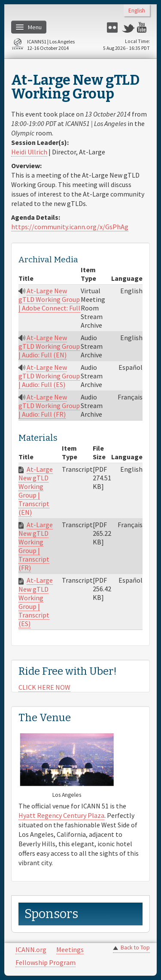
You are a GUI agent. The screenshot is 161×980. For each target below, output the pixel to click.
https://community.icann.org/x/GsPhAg (70, 227)
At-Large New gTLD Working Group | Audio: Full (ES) (49, 376)
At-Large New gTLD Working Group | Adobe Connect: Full (49, 299)
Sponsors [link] (51, 914)
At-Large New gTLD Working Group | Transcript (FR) (36, 546)
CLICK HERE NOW (44, 687)
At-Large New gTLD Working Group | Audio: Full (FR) (49, 406)
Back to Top (135, 948)
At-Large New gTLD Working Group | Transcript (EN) (36, 491)
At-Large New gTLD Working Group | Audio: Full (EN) (49, 346)
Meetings (70, 949)
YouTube (143, 27)
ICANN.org (31, 949)
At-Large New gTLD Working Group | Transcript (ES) (36, 602)
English (137, 11)
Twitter (128, 27)
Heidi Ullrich (29, 152)
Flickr (113, 27)
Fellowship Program (46, 962)
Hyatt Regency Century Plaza (61, 815)
